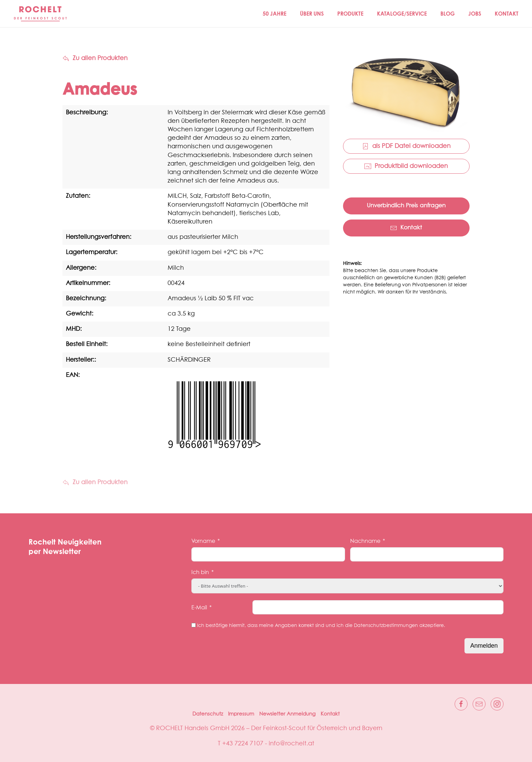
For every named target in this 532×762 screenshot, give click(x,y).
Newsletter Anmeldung (287, 714)
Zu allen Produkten (95, 58)
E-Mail (199, 608)
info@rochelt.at (291, 744)
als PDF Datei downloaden (406, 146)
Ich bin (200, 572)
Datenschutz (208, 714)
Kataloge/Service (402, 14)
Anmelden (484, 646)
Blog (448, 14)
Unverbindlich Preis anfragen (406, 206)
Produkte (350, 14)
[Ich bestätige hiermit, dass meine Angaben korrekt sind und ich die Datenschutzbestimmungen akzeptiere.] (194, 625)
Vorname (203, 541)
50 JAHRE (274, 14)
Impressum (241, 714)
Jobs (475, 14)
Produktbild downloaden (406, 166)
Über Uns (312, 14)
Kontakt (507, 14)
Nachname (365, 541)
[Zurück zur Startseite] (41, 14)
